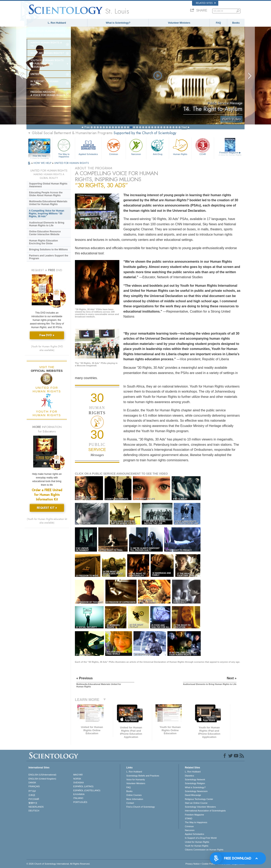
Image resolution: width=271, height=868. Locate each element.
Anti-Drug (158, 147)
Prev (87, 127)
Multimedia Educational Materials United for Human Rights (48, 203)
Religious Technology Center (199, 799)
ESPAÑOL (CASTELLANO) (87, 790)
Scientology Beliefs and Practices (143, 776)
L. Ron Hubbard (57, 23)
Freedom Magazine (230, 154)
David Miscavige (193, 795)
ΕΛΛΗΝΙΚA (79, 794)
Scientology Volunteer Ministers (200, 807)
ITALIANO (78, 798)
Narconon (136, 147)
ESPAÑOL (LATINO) (83, 786)
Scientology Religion (195, 783)
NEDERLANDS (36, 807)
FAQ (218, 23)
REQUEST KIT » (47, 508)
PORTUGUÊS (80, 802)
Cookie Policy (209, 864)
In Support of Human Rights (44, 83)
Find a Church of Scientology (140, 807)
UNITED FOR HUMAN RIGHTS (72, 163)
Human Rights (180, 147)
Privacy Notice (192, 864)
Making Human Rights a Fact (46, 44)
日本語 (32, 795)
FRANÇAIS (34, 786)
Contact (130, 803)
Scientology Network (195, 780)
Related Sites (206, 3)
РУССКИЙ (34, 799)
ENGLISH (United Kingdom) (42, 779)
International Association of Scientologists (205, 811)
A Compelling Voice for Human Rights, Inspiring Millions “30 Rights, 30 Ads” (47, 214)
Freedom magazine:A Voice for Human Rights (48, 94)
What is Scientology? (118, 23)
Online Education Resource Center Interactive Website (45, 233)
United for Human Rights (197, 842)
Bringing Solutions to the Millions (48, 250)
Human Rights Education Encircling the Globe (44, 242)
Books (236, 23)
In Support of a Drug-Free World (201, 838)
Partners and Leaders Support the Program (49, 257)
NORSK (77, 779)
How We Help (39, 156)
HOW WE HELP (43, 163)
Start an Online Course (196, 803)
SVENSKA (79, 783)
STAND (188, 818)
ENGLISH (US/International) (42, 775)
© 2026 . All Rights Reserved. (58, 864)
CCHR (203, 147)
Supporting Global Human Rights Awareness (48, 185)
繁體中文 (33, 803)
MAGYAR (78, 775)
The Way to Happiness (64, 148)
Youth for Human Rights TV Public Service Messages (47, 64)
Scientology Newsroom (196, 791)
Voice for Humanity (135, 780)
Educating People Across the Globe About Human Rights (46, 194)
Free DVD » (47, 335)
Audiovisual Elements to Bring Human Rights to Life (47, 224)
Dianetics (189, 776)
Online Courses (134, 795)
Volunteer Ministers (179, 23)
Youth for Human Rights (196, 846)
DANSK (32, 783)
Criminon (114, 147)
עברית (32, 791)
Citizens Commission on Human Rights (204, 850)
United (35, 74)
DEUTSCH (34, 811)
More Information (135, 799)
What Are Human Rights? (47, 53)
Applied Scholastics (88, 147)
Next (184, 127)
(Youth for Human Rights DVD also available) (47, 348)
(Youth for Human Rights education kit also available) (47, 521)
